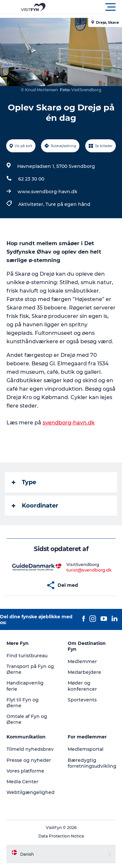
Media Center (22, 782)
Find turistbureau (27, 656)
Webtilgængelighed (31, 792)
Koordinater (35, 506)
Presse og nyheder (29, 760)
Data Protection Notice (61, 836)
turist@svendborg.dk (89, 570)
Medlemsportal (86, 749)
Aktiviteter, (32, 204)
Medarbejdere (84, 672)
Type (24, 482)
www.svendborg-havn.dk (47, 192)
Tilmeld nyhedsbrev (30, 749)
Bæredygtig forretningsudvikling (92, 763)
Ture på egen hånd (68, 204)
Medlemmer (82, 661)
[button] (90, 7)
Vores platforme (25, 771)
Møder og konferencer (82, 686)
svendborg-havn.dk (69, 423)
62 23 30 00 (31, 179)
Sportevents (82, 700)
